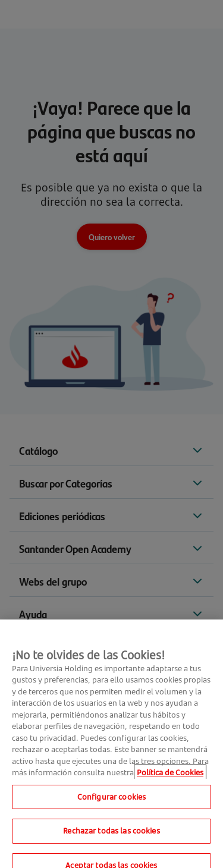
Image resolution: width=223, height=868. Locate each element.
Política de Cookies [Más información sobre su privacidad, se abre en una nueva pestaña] (170, 779)
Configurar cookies (111, 804)
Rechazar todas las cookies (111, 838)
